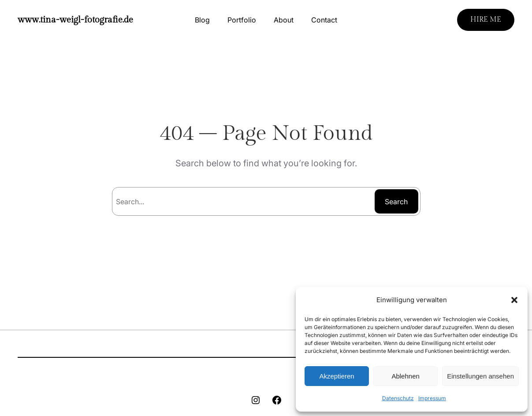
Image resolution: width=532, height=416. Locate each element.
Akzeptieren (337, 376)
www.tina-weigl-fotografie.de (75, 20)
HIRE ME (486, 20)
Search (396, 202)
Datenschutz (398, 398)
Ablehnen (405, 376)
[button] (514, 300)
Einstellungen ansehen (480, 376)
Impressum (432, 398)
